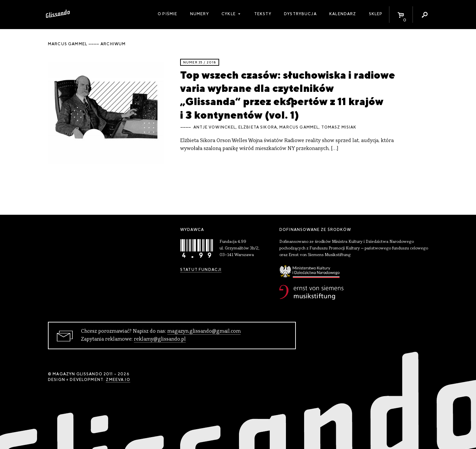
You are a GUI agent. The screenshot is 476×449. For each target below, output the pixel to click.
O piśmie (167, 14)
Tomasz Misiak (339, 127)
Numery (199, 14)
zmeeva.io (118, 380)
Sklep (376, 14)
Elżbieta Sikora (258, 127)
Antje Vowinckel (215, 127)
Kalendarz (343, 14)
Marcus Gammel (299, 127)
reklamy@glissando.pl (160, 339)
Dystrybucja (300, 14)
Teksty (263, 14)
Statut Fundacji (201, 270)
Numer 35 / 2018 (200, 62)
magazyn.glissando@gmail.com (204, 331)
